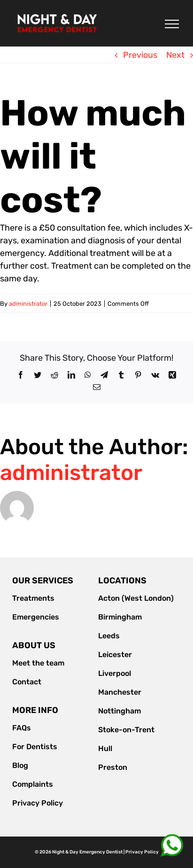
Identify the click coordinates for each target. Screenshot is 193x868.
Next (175, 55)
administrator (28, 304)
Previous (140, 55)
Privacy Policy (142, 852)
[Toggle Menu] (172, 24)
